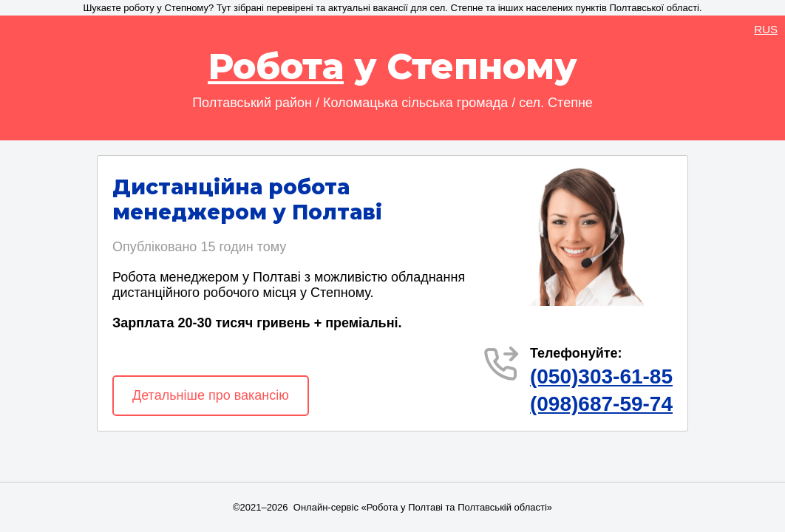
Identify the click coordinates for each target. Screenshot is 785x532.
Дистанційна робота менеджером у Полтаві (247, 199)
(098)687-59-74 (601, 404)
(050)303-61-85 (601, 376)
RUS (766, 29)
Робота (276, 66)
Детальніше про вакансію (211, 395)
